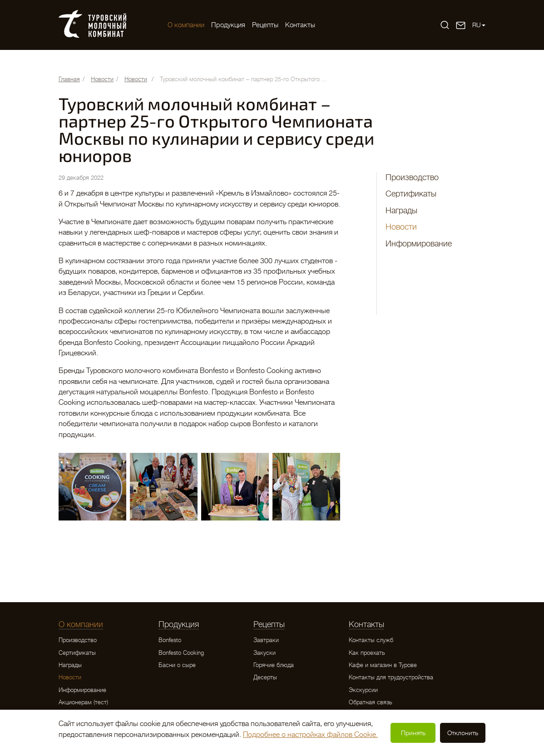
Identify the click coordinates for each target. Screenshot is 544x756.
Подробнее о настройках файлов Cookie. (310, 735)
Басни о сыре (177, 665)
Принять (413, 733)
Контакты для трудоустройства (391, 677)
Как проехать (367, 653)
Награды (401, 211)
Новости (401, 227)
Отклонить (463, 733)
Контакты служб (371, 640)
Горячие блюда (274, 665)
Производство (412, 177)
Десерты (265, 677)
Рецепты (265, 25)
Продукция (228, 25)
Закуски (265, 653)
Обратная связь (371, 702)
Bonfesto (170, 640)
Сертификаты (411, 194)
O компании (186, 25)
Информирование (419, 244)
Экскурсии (363, 690)
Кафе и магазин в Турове (383, 665)
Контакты (300, 25)
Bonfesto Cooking (181, 653)
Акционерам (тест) (83, 702)
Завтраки (266, 640)
